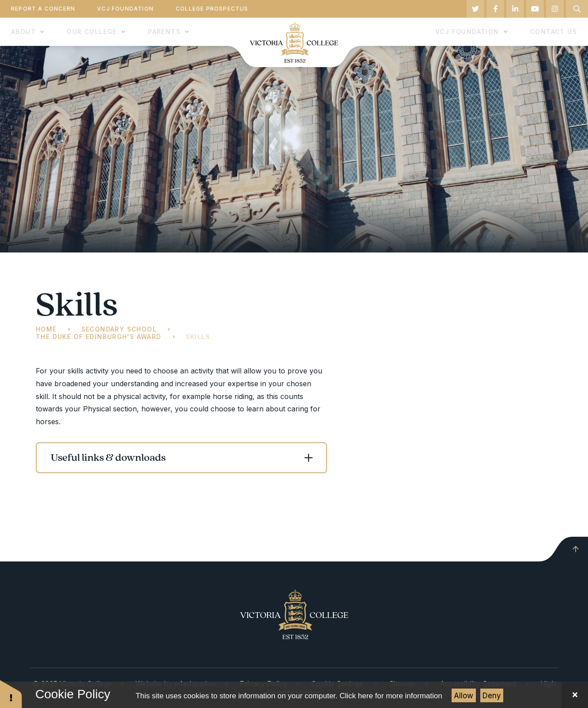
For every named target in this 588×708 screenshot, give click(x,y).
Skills (198, 337)
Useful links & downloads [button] (108, 458)
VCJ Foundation (125, 9)
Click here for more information (391, 696)
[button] (11, 694)
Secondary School (119, 329)
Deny (492, 696)
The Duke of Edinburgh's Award (99, 337)
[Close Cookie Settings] (575, 695)
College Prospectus (212, 9)
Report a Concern (43, 9)
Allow (464, 696)
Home (46, 329)
